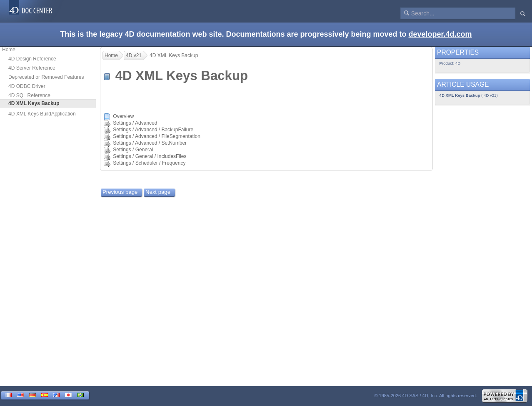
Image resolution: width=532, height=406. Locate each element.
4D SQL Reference (29, 95)
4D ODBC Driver (27, 86)
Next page (158, 192)
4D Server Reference (32, 68)
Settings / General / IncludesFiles (150, 156)
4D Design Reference (32, 59)
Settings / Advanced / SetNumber (150, 143)
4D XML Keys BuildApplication (42, 114)
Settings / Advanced (135, 123)
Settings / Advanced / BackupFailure (153, 130)
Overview (123, 116)
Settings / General (133, 150)
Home (9, 50)
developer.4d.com (440, 34)
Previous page (120, 192)
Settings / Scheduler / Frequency (149, 163)
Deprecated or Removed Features (46, 77)
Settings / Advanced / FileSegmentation (156, 136)
